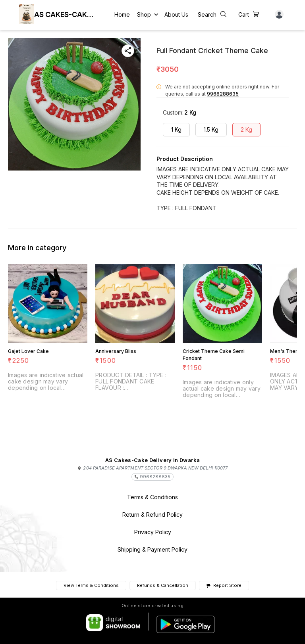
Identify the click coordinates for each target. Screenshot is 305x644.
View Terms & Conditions (91, 585)
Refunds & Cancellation (163, 585)
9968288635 (223, 94)
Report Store (224, 586)
